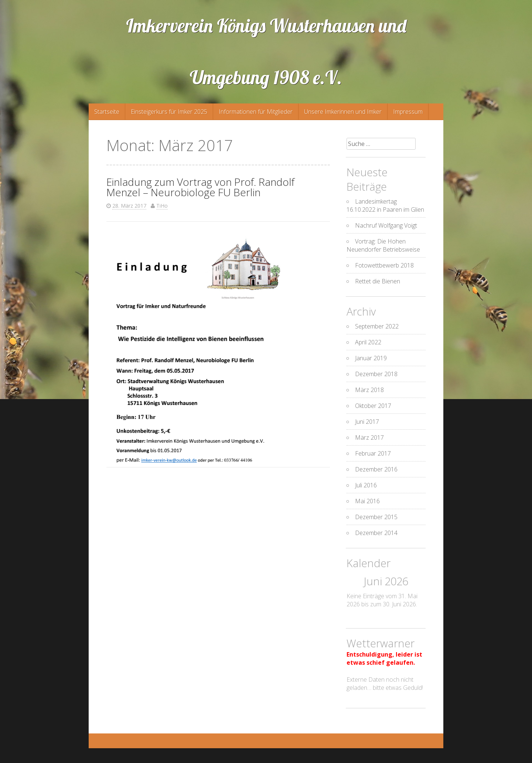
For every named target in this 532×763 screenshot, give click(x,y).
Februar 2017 (373, 453)
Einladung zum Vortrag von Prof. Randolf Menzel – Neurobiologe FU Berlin (200, 187)
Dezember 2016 (376, 469)
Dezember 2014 (376, 533)
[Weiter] (418, 582)
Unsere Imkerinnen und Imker (343, 112)
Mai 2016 (367, 501)
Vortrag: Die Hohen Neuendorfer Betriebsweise (383, 245)
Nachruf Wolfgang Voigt (386, 225)
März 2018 (369, 390)
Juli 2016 (366, 485)
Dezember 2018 (376, 374)
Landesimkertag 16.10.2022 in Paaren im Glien (385, 205)
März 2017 (369, 437)
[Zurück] (354, 582)
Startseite (107, 112)
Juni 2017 (367, 422)
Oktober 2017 (373, 406)
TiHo (162, 206)
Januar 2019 (371, 358)
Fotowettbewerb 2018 (384, 265)
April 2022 (368, 342)
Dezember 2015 (376, 517)
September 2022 (377, 326)
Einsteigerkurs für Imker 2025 (169, 112)
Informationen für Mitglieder (256, 112)
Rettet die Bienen (378, 281)
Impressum (408, 112)
